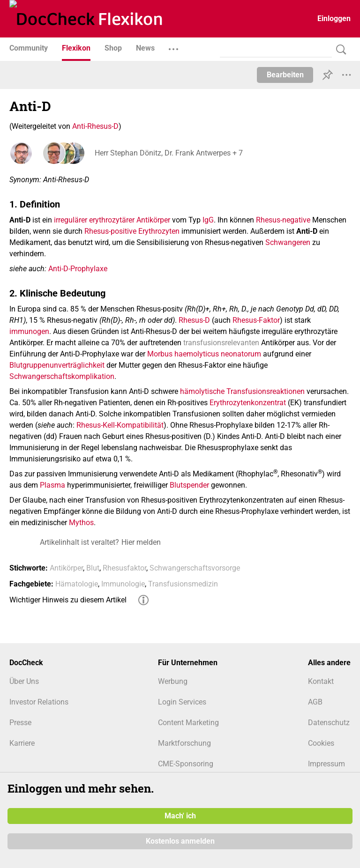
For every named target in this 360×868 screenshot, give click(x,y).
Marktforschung (184, 743)
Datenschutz (329, 723)
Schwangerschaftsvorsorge (195, 568)
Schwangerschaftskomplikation (62, 376)
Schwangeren (288, 242)
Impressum (326, 764)
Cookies (321, 743)
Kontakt (321, 681)
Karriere (22, 743)
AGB (315, 702)
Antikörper (66, 568)
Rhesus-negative (283, 220)
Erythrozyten (159, 231)
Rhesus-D (194, 320)
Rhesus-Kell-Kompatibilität (120, 425)
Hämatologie (77, 584)
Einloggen (334, 19)
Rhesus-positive (110, 231)
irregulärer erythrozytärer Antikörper (112, 220)
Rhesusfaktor (124, 568)
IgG (208, 220)
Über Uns (24, 681)
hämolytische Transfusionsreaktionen (242, 391)
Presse (20, 723)
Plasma (52, 485)
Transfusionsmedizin (183, 584)
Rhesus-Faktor (256, 320)
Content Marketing (188, 723)
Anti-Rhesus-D (95, 126)
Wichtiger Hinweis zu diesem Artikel (68, 600)
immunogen (29, 331)
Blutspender (189, 485)
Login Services (182, 702)
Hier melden (141, 542)
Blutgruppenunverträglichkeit (57, 365)
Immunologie (123, 584)
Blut (93, 568)
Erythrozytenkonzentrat (248, 403)
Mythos (81, 523)
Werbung (173, 681)
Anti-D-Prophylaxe (78, 269)
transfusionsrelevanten (221, 343)
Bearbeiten (285, 75)
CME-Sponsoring (186, 764)
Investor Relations (39, 702)
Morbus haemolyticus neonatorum (204, 354)
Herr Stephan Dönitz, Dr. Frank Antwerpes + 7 (168, 153)
